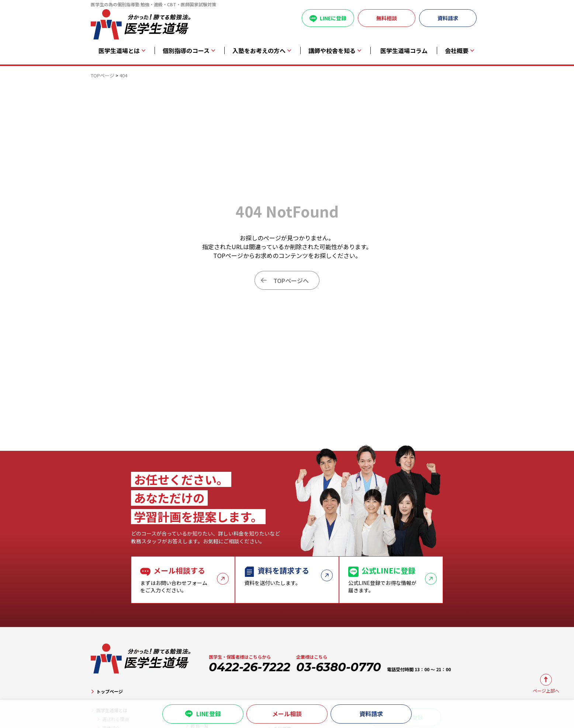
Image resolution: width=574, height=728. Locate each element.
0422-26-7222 (250, 667)
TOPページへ (291, 281)
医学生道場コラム (404, 51)
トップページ (110, 691)
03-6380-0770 (339, 667)
